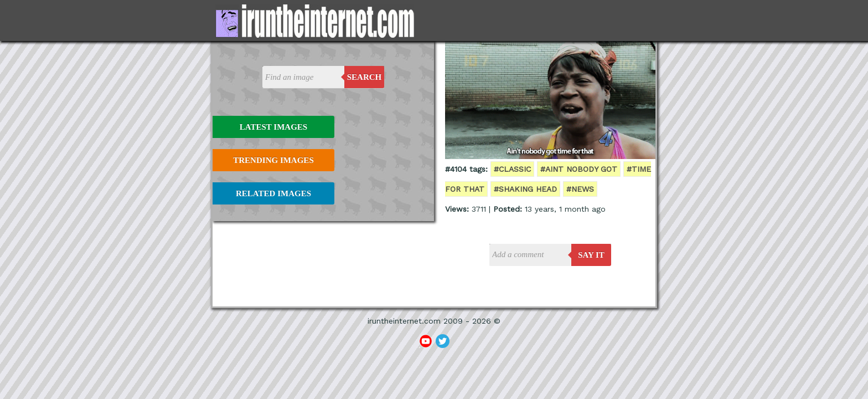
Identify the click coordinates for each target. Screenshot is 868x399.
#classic (512, 169)
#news (580, 189)
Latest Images (273, 127)
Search (365, 77)
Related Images (273, 193)
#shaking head (525, 189)
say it (591, 255)
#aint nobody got (579, 169)
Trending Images (273, 160)
